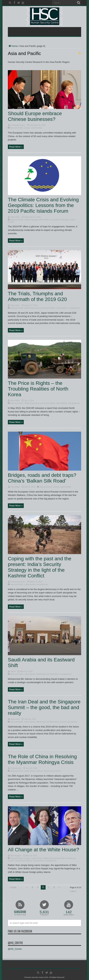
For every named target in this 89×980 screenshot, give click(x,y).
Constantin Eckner (18, 125)
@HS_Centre (15, 943)
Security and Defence (69, 722)
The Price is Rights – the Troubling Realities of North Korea (38, 389)
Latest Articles (37, 128)
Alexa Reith (15, 217)
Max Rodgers (16, 856)
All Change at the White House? (43, 850)
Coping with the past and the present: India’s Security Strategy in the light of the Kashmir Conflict (40, 567)
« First (13, 888)
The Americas (38, 861)
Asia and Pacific (17, 128)
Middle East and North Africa (48, 674)
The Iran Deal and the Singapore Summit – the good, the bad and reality (44, 707)
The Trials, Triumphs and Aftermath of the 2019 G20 (37, 296)
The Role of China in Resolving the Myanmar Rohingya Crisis (42, 759)
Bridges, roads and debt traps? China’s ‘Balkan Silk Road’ (42, 478)
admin (13, 671)
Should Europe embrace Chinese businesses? (35, 116)
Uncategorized (74, 308)
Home (13, 46)
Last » (73, 891)
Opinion (39, 771)
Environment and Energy (59, 220)
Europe (27, 128)
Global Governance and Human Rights (40, 308)
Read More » (16, 147)
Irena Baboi (15, 487)
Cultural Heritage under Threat (36, 220)
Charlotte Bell (16, 768)
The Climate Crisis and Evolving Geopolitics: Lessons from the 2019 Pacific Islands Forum (43, 205)
